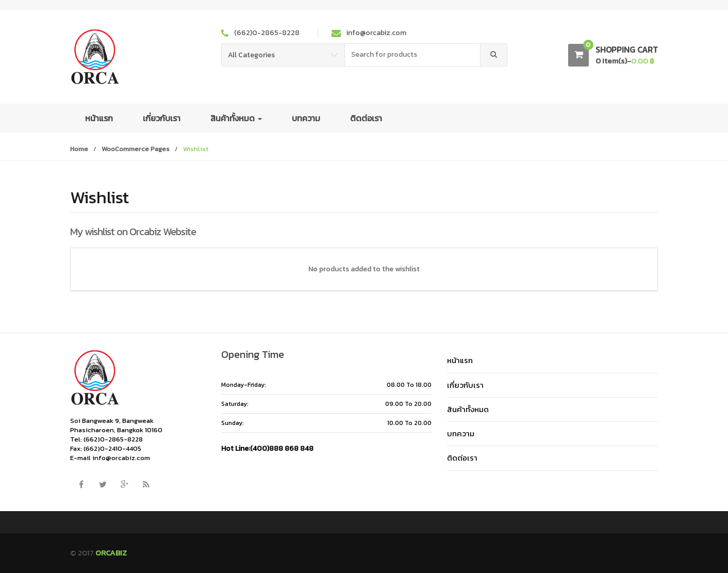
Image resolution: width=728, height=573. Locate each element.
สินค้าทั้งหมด (236, 118)
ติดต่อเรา (366, 118)
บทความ (306, 118)
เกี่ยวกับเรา (162, 118)
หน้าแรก (99, 118)
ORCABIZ (111, 553)
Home (79, 149)
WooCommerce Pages (136, 149)
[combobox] (413, 55)
